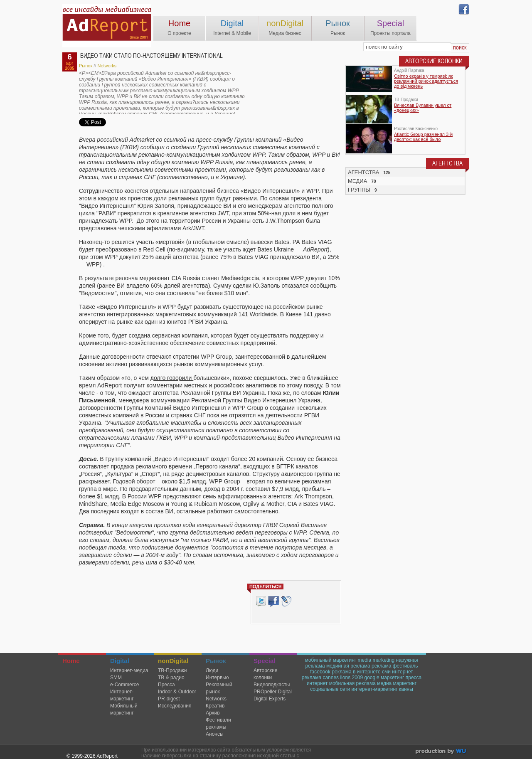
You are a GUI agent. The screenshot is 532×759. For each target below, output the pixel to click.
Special (391, 23)
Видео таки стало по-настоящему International (151, 56)
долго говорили (172, 378)
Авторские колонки (265, 674)
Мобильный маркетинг (124, 709)
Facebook (273, 601)
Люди (212, 670)
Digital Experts (270, 699)
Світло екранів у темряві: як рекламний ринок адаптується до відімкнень (426, 81)
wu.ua (442, 752)
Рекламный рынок (219, 688)
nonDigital (285, 23)
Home (179, 23)
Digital (232, 23)
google (372, 678)
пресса (414, 678)
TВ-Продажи (172, 670)
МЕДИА (357, 181)
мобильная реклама (352, 683)
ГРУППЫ (359, 190)
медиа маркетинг (397, 683)
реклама (381, 666)
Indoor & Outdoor (177, 692)
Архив (213, 713)
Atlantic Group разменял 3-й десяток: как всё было (423, 137)
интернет (317, 683)
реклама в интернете (356, 672)
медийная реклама (348, 666)
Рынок (338, 23)
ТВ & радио (171, 678)
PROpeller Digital (273, 692)
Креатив (215, 706)
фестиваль (405, 666)
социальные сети (330, 689)
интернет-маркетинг (375, 689)
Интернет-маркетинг (122, 695)
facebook (320, 672)
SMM (116, 678)
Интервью (217, 678)
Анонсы (215, 734)
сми (386, 672)
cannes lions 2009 (343, 678)
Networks (107, 66)
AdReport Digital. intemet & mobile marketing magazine (107, 26)
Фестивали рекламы (218, 723)
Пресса (166, 685)
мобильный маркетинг (331, 660)
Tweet (261, 601)
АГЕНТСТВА (364, 172)
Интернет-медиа (129, 670)
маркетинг (392, 678)
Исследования (175, 706)
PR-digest (169, 699)
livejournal (286, 601)
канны (406, 689)
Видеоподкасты (272, 685)
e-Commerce (124, 685)
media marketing (376, 660)
